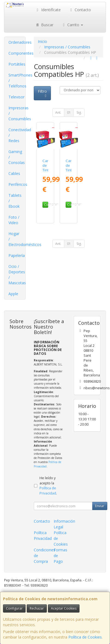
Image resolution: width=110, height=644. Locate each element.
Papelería (17, 255)
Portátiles (17, 64)
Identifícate (48, 10)
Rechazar (37, 608)
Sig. (79, 112)
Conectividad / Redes (17, 135)
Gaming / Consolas (17, 157)
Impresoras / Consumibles (17, 113)
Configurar (14, 608)
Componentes (17, 53)
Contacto (80, 10)
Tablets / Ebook (15, 201)
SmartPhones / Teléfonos (17, 81)
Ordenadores (17, 42)
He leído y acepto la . (48, 486)
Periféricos (17, 184)
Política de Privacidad (48, 491)
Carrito (72, 25)
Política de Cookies (85, 637)
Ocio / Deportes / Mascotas (17, 275)
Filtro (43, 93)
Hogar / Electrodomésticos (17, 239)
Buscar (44, 25)
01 (69, 112)
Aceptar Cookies (64, 608)
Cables (14, 173)
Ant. (58, 112)
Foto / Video (14, 220)
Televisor (16, 97)
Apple (13, 294)
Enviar (100, 506)
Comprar (46, 205)
